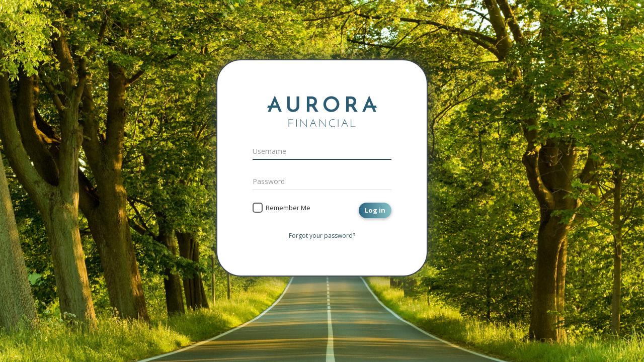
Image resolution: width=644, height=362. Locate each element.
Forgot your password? (322, 236)
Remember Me (288, 208)
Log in (375, 210)
